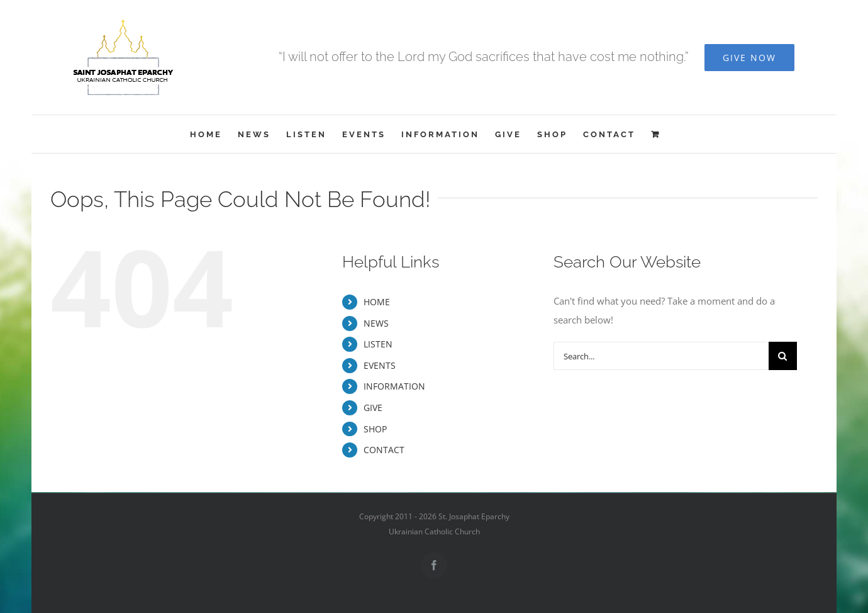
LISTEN (378, 344)
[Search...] (661, 356)
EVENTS (380, 365)
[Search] (783, 356)
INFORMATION (394, 386)
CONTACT (384, 450)
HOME (377, 302)
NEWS (376, 323)
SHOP (375, 429)
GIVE (373, 408)
